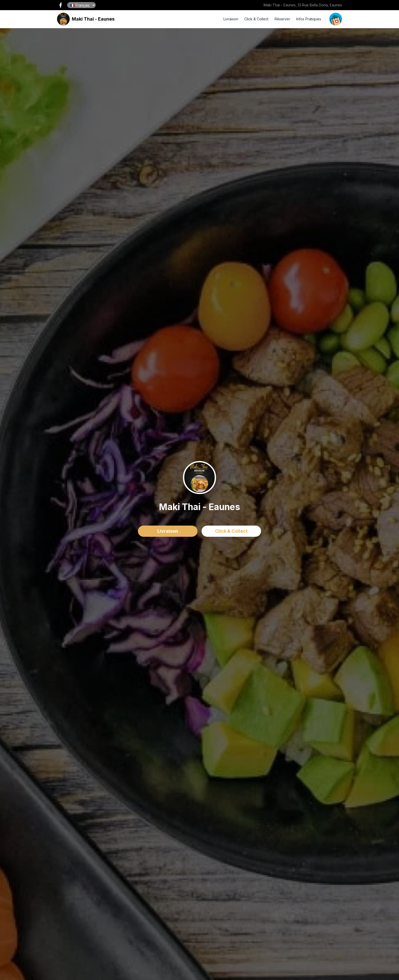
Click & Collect (256, 19)
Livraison (231, 19)
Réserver (282, 19)
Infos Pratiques (309, 19)
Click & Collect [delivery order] (231, 531)
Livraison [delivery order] (168, 531)
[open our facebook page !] (61, 5)
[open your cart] (336, 19)
